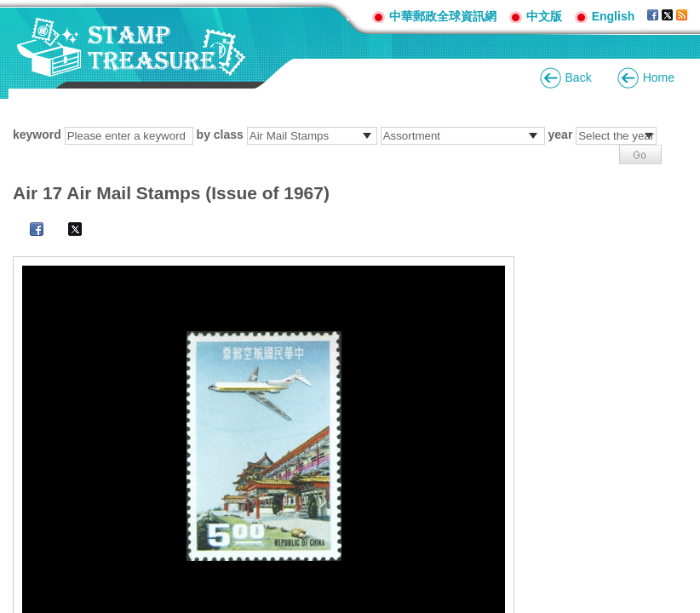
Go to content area (9, 9)
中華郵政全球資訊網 (443, 16)
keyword (37, 135)
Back (579, 77)
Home (659, 77)
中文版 (544, 16)
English (614, 16)
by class (220, 135)
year (561, 135)
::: (353, 16)
